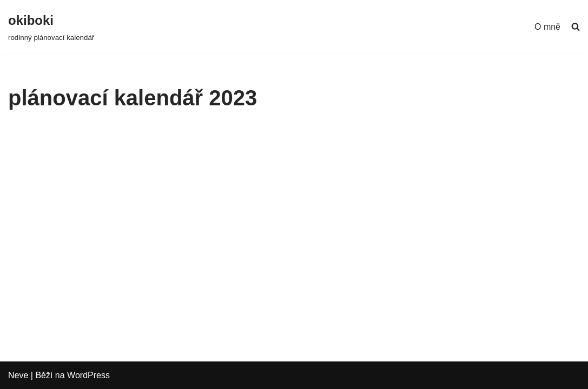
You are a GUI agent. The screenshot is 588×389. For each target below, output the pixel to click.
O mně (547, 27)
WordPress (88, 375)
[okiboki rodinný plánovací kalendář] (51, 27)
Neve (18, 375)
